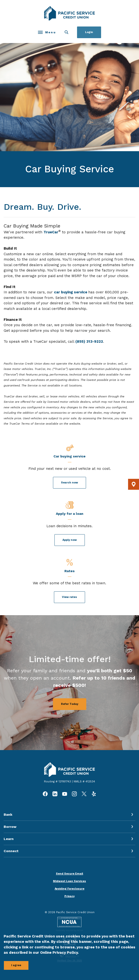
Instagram (74, 794)
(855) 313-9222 (89, 341)
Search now (69, 483)
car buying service (71, 292)
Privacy (69, 896)
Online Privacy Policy (59, 953)
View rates (69, 597)
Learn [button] (9, 839)
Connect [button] (11, 851)
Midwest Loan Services (69, 881)
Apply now (70, 540)
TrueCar (51, 232)
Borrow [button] (10, 827)
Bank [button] (8, 814)
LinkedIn (55, 794)
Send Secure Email (69, 874)
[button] (134, 484)
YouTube (65, 794)
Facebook (45, 794)
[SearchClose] (66, 32)
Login (89, 32)
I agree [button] (16, 965)
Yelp (94, 794)
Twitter (84, 794)
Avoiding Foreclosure (69, 889)
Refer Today (70, 704)
